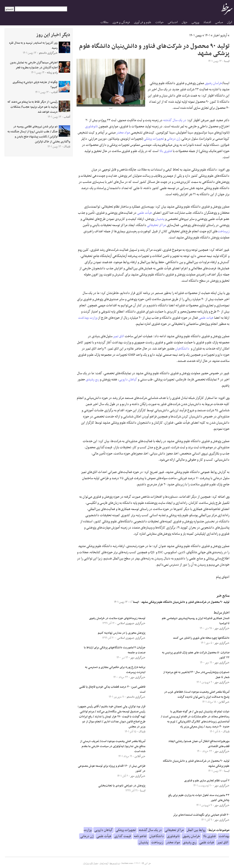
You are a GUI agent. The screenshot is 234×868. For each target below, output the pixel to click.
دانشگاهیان (182, 349)
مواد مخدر (123, 133)
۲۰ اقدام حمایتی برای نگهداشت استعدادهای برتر (201, 815)
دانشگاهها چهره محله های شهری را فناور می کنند (201, 638)
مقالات (104, 22)
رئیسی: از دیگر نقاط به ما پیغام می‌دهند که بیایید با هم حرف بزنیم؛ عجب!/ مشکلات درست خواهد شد (33, 107)
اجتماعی (173, 22)
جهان (185, 22)
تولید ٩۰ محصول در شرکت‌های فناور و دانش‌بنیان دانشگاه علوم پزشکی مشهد (185, 602)
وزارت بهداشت (88, 318)
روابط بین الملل (196, 830)
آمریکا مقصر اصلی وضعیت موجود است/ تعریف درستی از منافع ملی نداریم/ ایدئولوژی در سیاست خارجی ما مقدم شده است (113, 746)
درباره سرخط (115, 863)
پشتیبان (160, 219)
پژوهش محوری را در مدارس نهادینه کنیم (122, 633)
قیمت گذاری (123, 836)
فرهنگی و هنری (121, 22)
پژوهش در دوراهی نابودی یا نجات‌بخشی (122, 786)
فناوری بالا (166, 151)
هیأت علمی (145, 213)
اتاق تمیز (119, 336)
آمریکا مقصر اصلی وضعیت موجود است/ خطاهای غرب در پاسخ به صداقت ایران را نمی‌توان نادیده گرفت (197, 694)
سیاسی (219, 22)
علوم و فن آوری (143, 22)
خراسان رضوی (213, 83)
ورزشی (195, 22)
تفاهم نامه (140, 836)
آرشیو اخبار (220, 35)
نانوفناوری (91, 126)
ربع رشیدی (92, 379)
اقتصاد (207, 22)
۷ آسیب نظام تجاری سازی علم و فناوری (207, 781)
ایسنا (134, 602)
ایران (229, 22)
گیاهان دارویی (128, 379)
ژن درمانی (173, 139)
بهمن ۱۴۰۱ (195, 35)
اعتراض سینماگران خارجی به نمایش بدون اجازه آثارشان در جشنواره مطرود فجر (34, 65)
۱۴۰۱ (207, 35)
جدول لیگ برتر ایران (90, 863)
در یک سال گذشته (175, 120)
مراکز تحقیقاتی (156, 225)
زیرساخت (223, 231)
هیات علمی (206, 318)
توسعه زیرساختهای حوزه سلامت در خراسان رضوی (117, 618)
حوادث (160, 22)
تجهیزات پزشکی (154, 139)
